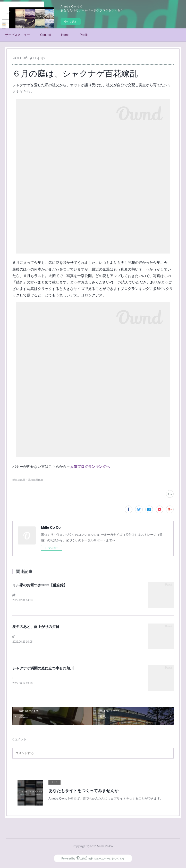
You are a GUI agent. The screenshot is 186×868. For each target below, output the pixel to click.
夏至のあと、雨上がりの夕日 (36, 627)
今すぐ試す (71, 22)
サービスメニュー (18, 35)
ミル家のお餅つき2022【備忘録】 (40, 585)
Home (65, 35)
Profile (84, 35)
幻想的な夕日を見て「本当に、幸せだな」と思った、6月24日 (55, 637)
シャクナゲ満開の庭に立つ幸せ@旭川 (43, 669)
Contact (45, 35)
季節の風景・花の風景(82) (28, 480)
